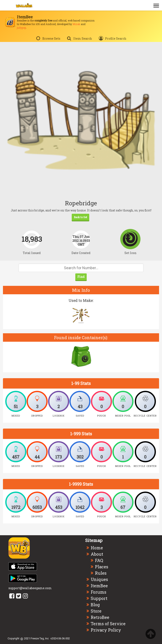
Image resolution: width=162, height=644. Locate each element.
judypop (21, 28)
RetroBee (100, 617)
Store (96, 611)
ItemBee (99, 586)
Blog (95, 605)
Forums (99, 592)
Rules (101, 573)
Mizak (76, 24)
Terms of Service (108, 624)
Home (97, 548)
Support (99, 598)
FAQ (99, 560)
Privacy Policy (106, 630)
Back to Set (80, 217)
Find (81, 277)
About (97, 554)
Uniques (99, 579)
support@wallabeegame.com (30, 588)
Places (102, 567)
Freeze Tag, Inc (40, 638)
